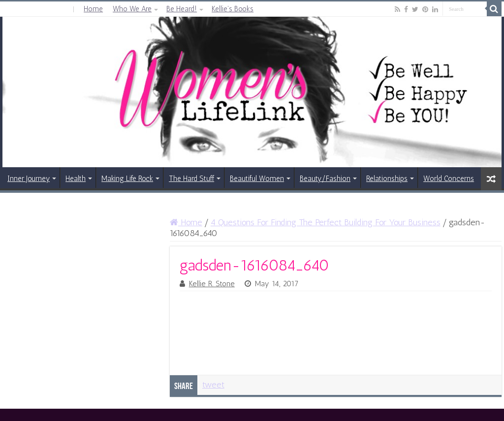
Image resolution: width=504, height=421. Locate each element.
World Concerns (449, 179)
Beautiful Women (257, 179)
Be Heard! (182, 9)
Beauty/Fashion (325, 179)
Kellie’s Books (233, 9)
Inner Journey (29, 179)
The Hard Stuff (191, 179)
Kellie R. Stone (212, 284)
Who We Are (132, 9)
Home (93, 9)
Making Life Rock (127, 179)
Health (76, 179)
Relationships (387, 179)
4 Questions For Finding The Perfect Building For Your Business (326, 222)
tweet (213, 385)
